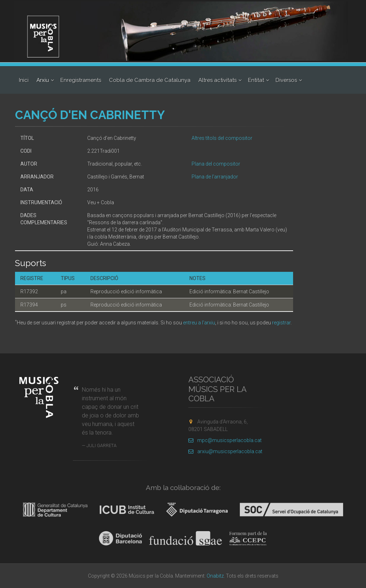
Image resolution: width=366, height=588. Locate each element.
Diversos (286, 80)
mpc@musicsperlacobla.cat (225, 440)
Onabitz (215, 576)
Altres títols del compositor (222, 138)
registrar (281, 323)
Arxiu (43, 80)
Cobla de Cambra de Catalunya (150, 80)
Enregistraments (81, 80)
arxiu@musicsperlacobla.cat (225, 451)
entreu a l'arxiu (199, 323)
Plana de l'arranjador (215, 177)
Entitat (256, 80)
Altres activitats (217, 80)
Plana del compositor (216, 164)
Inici (24, 80)
